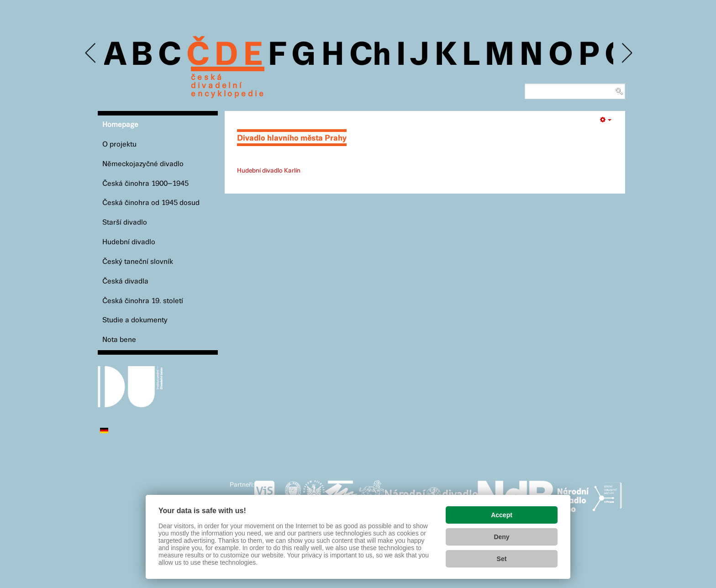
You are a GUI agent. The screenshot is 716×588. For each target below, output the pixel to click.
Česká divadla (125, 281)
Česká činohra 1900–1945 (145, 184)
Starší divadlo (125, 223)
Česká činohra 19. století (143, 301)
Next (626, 53)
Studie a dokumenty (135, 320)
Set (502, 559)
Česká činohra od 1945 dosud (151, 203)
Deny (501, 537)
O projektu (119, 144)
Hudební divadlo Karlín (269, 171)
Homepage (120, 125)
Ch (370, 56)
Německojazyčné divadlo (143, 164)
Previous (91, 53)
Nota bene (119, 340)
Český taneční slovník (138, 262)
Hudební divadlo (129, 242)
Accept (502, 515)
